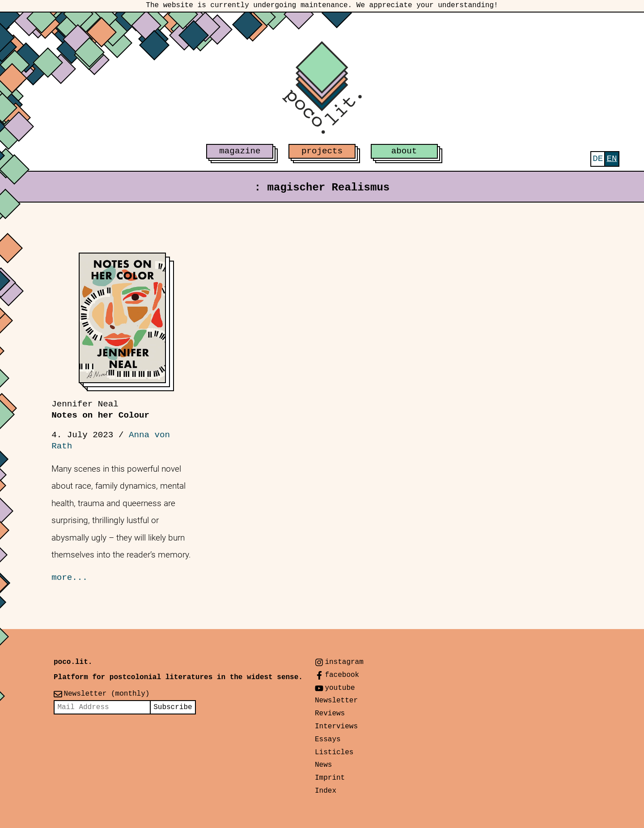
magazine (240, 151)
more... (70, 578)
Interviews (336, 727)
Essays (328, 739)
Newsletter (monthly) (106, 694)
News (323, 765)
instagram (344, 662)
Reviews (330, 714)
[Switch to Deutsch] (598, 159)
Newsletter (336, 701)
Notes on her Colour (100, 410)
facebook (342, 675)
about (404, 151)
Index (326, 791)
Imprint (330, 778)
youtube (340, 688)
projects (322, 151)
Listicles (334, 752)
